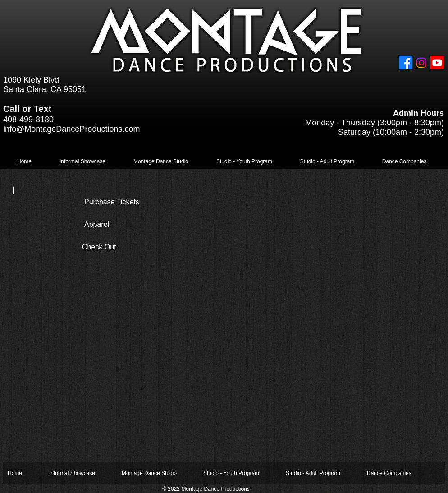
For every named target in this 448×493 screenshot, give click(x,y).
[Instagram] (421, 63)
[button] (82, 162)
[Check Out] (114, 247)
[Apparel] (117, 225)
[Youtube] (437, 63)
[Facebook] (406, 63)
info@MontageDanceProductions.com (71, 129)
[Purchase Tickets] (128, 202)
